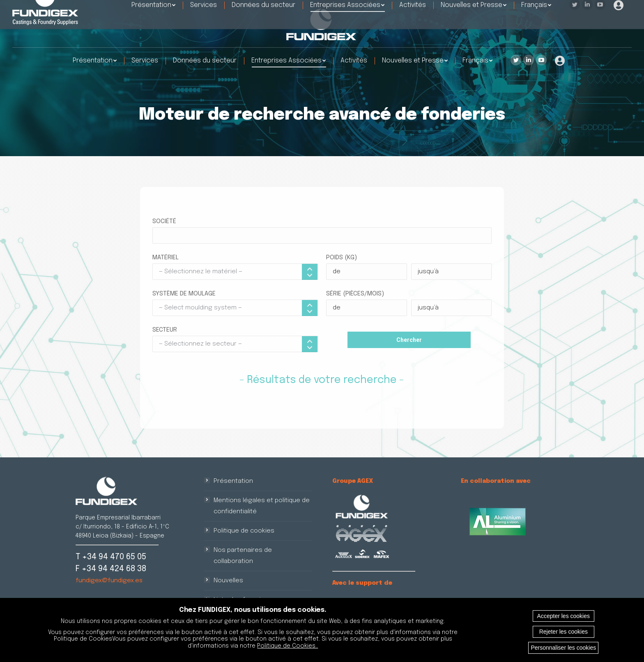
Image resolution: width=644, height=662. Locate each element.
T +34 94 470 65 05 (111, 557)
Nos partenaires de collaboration (243, 556)
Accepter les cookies (563, 616)
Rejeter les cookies (563, 632)
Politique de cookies (244, 531)
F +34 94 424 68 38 (111, 569)
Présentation (233, 481)
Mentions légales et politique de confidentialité (262, 506)
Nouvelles (228, 581)
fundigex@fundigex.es (109, 581)
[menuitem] (95, 61)
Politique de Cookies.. (287, 646)
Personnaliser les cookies (563, 648)
